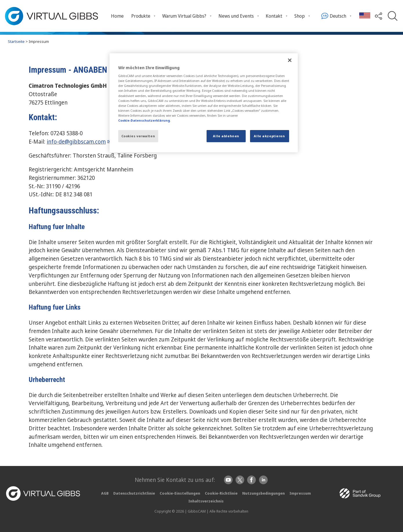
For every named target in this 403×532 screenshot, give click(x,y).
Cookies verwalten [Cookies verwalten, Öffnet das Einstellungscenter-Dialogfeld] (138, 136)
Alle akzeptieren (269, 136)
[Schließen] (290, 60)
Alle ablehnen (226, 136)
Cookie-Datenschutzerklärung (144, 120)
